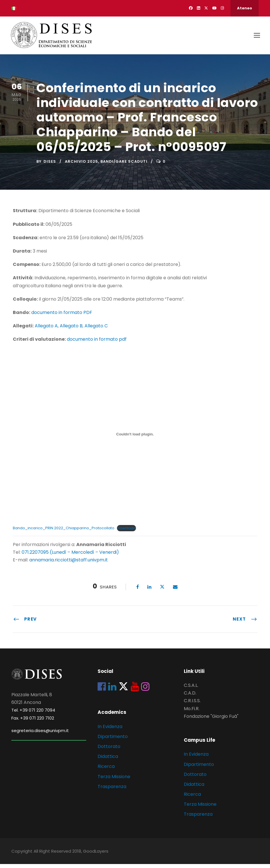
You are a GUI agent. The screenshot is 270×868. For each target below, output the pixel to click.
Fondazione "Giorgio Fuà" (211, 720)
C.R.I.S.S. (192, 705)
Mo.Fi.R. (192, 713)
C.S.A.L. (191, 689)
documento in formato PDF (62, 316)
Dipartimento (113, 740)
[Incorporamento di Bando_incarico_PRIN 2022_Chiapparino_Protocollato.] (135, 438)
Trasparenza (112, 790)
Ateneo (245, 8)
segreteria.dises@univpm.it (40, 734)
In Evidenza (110, 730)
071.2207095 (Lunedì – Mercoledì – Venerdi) (70, 556)
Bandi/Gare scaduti (124, 165)
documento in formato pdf (97, 343)
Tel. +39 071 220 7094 (33, 714)
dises (50, 165)
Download (126, 532)
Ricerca (106, 770)
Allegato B (71, 330)
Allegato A (46, 330)
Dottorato (109, 750)
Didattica (108, 760)
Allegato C (96, 330)
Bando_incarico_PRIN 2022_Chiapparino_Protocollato (64, 532)
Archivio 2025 (82, 165)
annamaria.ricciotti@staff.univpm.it (69, 564)
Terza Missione (114, 781)
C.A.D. (190, 697)
